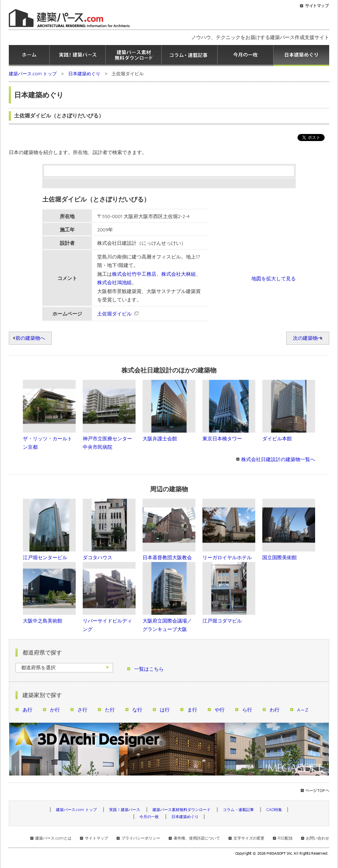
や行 (220, 710)
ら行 (247, 710)
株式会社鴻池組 (114, 282)
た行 (110, 710)
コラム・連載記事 (189, 56)
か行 (55, 710)
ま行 (192, 710)
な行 (137, 710)
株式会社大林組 (179, 274)
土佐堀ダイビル (114, 314)
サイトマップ (96, 838)
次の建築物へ (308, 338)
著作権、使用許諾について (197, 838)
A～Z (303, 710)
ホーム (29, 56)
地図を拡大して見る (274, 278)
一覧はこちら (149, 669)
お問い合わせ (318, 838)
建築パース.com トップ (33, 74)
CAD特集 (274, 810)
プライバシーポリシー (141, 838)
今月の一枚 (245, 56)
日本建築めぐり (301, 56)
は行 (165, 710)
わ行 (275, 710)
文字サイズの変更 (249, 838)
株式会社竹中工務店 (134, 274)
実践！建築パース (77, 56)
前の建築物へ (30, 338)
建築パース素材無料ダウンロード (133, 56)
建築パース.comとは (53, 838)
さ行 (82, 710)
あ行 (27, 710)
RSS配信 (285, 838)
